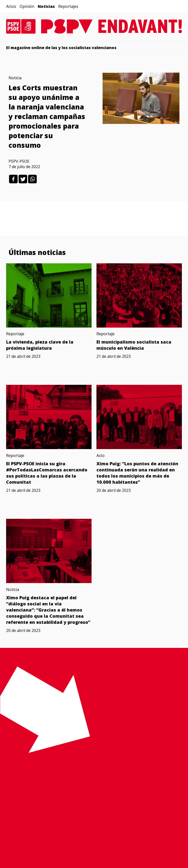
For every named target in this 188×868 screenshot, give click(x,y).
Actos (11, 6)
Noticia (15, 78)
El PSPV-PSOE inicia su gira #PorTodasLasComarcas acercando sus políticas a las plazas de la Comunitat (47, 473)
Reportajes (68, 6)
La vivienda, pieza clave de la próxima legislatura (40, 345)
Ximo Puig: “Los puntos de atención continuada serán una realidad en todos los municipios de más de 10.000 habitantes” (137, 473)
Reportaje (15, 334)
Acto (100, 455)
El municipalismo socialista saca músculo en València (134, 345)
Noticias (46, 6)
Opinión (27, 6)
